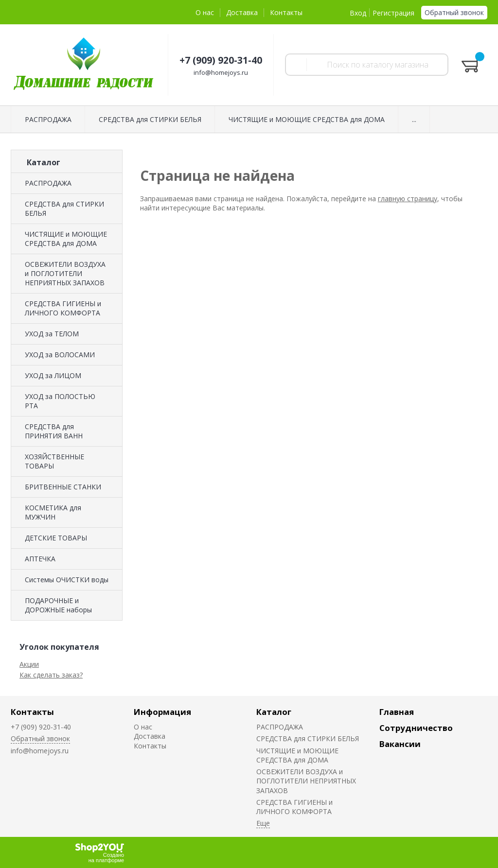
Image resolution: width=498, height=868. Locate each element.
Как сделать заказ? (51, 675)
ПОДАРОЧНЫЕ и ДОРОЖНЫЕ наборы (58, 605)
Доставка (242, 12)
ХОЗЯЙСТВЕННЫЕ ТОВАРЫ (54, 461)
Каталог (274, 712)
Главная (397, 712)
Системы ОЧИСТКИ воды (67, 580)
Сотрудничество (416, 728)
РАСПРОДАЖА (48, 119)
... (414, 119)
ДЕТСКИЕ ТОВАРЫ (56, 538)
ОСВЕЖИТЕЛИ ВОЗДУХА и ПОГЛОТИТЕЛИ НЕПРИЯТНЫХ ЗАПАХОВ (65, 273)
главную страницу (408, 199)
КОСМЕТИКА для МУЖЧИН (53, 512)
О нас (205, 12)
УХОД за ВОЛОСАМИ (60, 355)
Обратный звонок (454, 12)
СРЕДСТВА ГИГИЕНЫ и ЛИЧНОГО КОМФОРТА (63, 308)
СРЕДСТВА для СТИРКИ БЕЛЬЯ (150, 119)
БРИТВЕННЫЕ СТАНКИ (63, 487)
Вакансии (400, 744)
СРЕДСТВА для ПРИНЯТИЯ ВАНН (54, 431)
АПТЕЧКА (40, 559)
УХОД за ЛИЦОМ (53, 375)
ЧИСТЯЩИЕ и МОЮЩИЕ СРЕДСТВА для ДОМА (307, 119)
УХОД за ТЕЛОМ (52, 334)
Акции (29, 664)
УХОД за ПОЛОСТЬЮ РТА (60, 401)
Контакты (286, 12)
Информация (162, 712)
